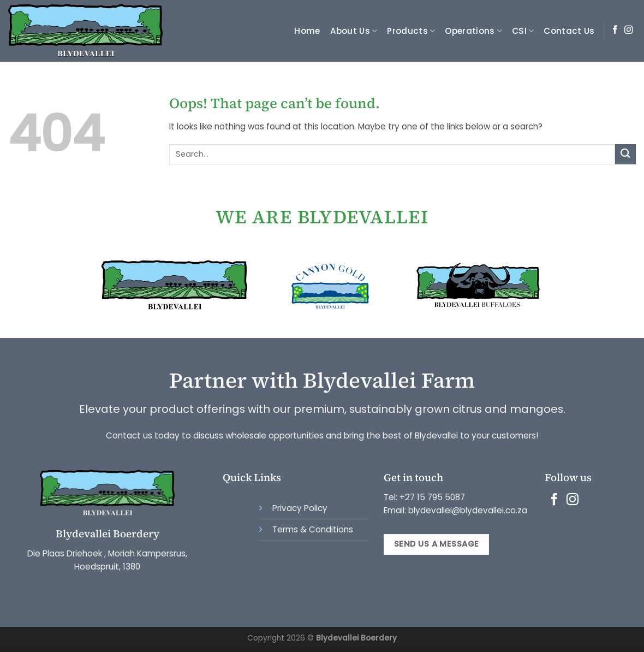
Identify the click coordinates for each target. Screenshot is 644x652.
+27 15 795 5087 (432, 497)
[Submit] (625, 154)
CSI (523, 31)
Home (307, 31)
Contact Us (569, 31)
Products (411, 31)
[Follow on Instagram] (629, 30)
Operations (473, 31)
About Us (354, 31)
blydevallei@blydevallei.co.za (467, 510)
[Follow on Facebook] (615, 30)
